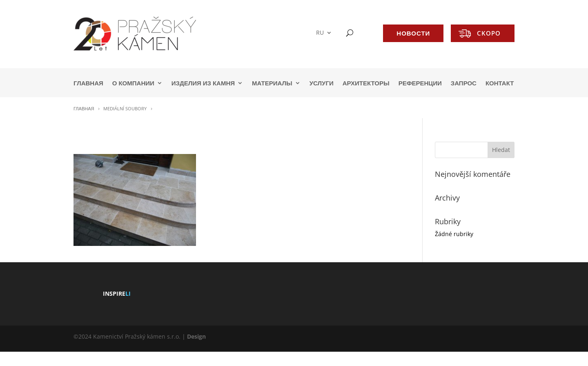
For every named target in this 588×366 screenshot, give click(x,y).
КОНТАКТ (500, 84)
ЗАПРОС (464, 84)
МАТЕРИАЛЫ (272, 84)
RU (320, 33)
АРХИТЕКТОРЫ (366, 84)
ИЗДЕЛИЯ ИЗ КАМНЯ (203, 84)
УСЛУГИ (322, 84)
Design (196, 336)
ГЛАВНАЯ (88, 84)
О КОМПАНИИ (133, 84)
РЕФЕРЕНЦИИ (420, 84)
